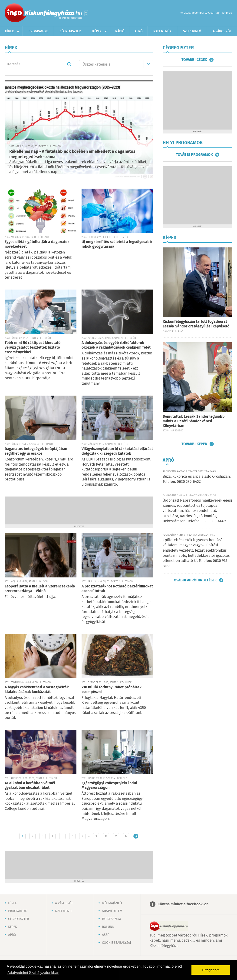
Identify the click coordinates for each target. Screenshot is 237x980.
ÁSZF (105, 935)
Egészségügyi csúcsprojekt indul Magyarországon (109, 785)
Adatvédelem (112, 911)
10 (106, 836)
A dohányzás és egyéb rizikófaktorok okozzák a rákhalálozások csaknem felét (116, 345)
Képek (97, 31)
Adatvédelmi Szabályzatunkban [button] (33, 973)
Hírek (10, 31)
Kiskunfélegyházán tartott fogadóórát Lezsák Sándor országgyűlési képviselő (196, 324)
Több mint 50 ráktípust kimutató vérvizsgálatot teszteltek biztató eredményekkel (33, 348)
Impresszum (111, 919)
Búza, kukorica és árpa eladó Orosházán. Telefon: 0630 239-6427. (197, 479)
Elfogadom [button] (211, 970)
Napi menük (162, 31)
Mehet (69, 64)
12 (126, 836)
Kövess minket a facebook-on (183, 904)
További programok (194, 155)
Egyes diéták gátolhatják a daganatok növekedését (37, 244)
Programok (38, 31)
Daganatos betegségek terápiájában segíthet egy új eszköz (36, 451)
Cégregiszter (70, 31)
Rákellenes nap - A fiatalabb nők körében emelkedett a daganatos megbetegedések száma (72, 154)
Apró (139, 31)
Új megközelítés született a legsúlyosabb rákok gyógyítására (117, 244)
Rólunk (108, 927)
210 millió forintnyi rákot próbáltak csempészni (112, 690)
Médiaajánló (112, 903)
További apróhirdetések (194, 580)
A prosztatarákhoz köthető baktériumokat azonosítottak (117, 589)
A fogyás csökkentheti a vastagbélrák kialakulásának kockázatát (37, 690)
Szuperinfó (192, 31)
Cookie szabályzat (117, 943)
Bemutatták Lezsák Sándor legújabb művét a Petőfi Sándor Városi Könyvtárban (194, 421)
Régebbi (136, 836)
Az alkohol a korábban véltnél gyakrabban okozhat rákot (30, 785)
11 (116, 836)
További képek (194, 444)
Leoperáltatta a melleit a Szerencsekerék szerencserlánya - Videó (40, 589)
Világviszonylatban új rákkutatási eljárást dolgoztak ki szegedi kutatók (117, 451)
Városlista (86, 13)
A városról (222, 31)
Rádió (120, 31)
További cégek (194, 60)
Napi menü (63, 911)
